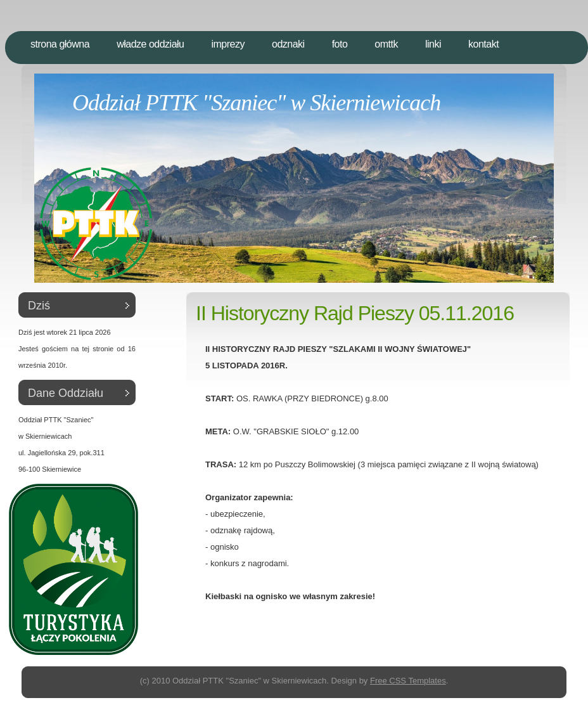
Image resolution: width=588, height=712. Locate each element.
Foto (340, 44)
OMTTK (386, 44)
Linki (433, 44)
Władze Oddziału (150, 44)
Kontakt (483, 44)
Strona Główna (60, 44)
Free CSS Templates (408, 681)
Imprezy (228, 44)
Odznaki (288, 44)
